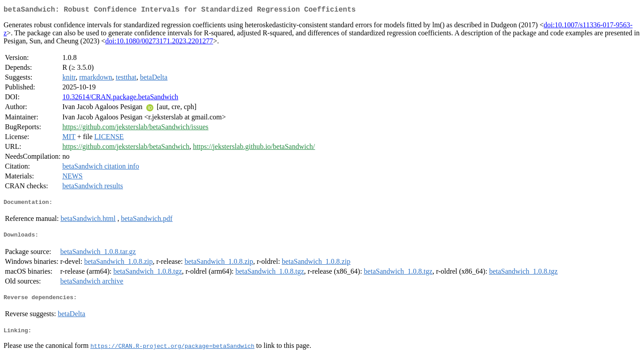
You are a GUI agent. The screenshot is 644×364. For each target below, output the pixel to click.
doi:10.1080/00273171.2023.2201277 (159, 43)
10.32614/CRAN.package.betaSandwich (120, 99)
